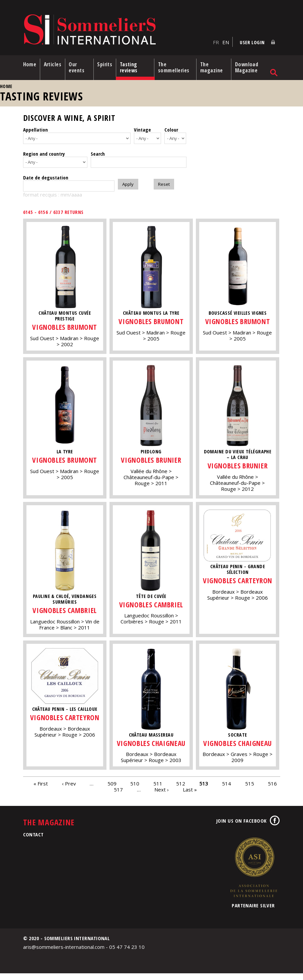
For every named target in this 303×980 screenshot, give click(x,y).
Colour (171, 129)
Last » (190, 796)
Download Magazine (248, 66)
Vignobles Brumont (65, 325)
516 (272, 790)
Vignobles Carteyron (238, 583)
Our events (79, 66)
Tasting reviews (131, 66)
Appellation (35, 129)
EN (226, 41)
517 (118, 796)
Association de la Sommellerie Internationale (253, 874)
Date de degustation (46, 175)
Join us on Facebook (242, 827)
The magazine (213, 66)
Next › (162, 796)
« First (41, 790)
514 (226, 790)
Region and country (44, 151)
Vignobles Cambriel (65, 608)
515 (250, 790)
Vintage (142, 129)
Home (30, 63)
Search (98, 151)
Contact (33, 841)
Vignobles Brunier (151, 458)
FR (216, 41)
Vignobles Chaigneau (151, 745)
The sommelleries (176, 66)
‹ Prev (69, 790)
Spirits (106, 63)
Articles (53, 63)
